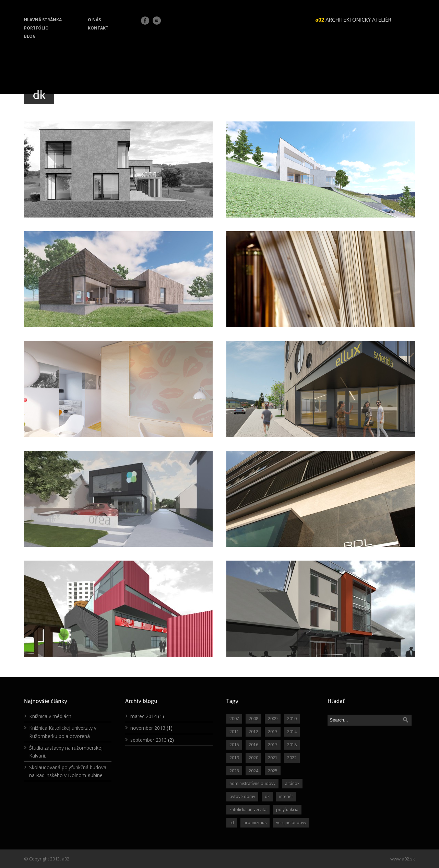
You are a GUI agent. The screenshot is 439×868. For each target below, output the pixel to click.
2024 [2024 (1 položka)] (253, 771)
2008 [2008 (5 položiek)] (253, 719)
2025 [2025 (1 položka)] (273, 771)
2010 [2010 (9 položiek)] (292, 719)
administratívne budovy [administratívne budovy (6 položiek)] (252, 783)
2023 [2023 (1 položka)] (234, 771)
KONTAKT (98, 28)
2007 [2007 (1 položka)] (234, 719)
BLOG (30, 36)
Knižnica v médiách (50, 716)
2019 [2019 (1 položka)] (234, 758)
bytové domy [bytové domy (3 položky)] (242, 796)
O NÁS (94, 20)
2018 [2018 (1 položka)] (292, 745)
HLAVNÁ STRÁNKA (43, 20)
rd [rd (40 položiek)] (232, 823)
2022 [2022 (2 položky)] (292, 758)
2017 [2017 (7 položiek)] (273, 745)
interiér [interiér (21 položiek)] (286, 796)
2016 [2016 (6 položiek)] (253, 745)
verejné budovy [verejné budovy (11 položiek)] (291, 823)
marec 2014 (144, 716)
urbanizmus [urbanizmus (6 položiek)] (255, 823)
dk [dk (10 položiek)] (267, 796)
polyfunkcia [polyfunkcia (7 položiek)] (287, 810)
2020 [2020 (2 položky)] (253, 758)
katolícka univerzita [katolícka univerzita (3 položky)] (248, 810)
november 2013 (148, 728)
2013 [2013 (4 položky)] (273, 732)
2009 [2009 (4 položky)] (273, 719)
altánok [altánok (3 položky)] (292, 783)
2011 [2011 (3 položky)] (234, 732)
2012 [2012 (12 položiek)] (253, 732)
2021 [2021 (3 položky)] (273, 758)
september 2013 (149, 740)
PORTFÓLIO (36, 28)
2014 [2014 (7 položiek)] (292, 732)
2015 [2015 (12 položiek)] (234, 745)
